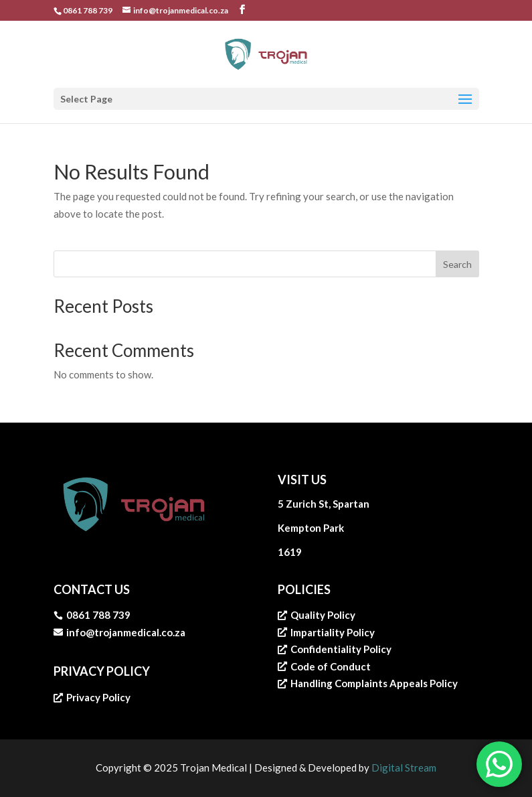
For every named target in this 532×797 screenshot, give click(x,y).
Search (457, 264)
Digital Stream (404, 768)
